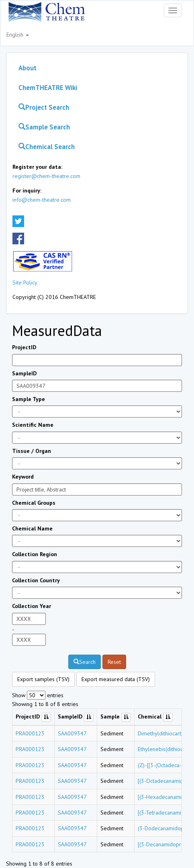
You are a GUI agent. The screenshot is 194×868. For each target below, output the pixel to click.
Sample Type (29, 399)
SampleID (24, 373)
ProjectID (24, 347)
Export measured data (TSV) (116, 679)
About (28, 68)
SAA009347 (72, 733)
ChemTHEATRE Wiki (48, 88)
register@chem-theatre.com (46, 176)
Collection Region (35, 554)
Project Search (44, 107)
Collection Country (36, 580)
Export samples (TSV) (43, 679)
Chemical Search (47, 147)
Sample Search (44, 127)
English (18, 35)
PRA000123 (30, 733)
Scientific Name (33, 425)
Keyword (23, 477)
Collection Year (32, 606)
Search (85, 662)
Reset (114, 662)
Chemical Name (32, 528)
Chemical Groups (34, 503)
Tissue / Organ (32, 451)
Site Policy (25, 283)
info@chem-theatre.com (42, 200)
